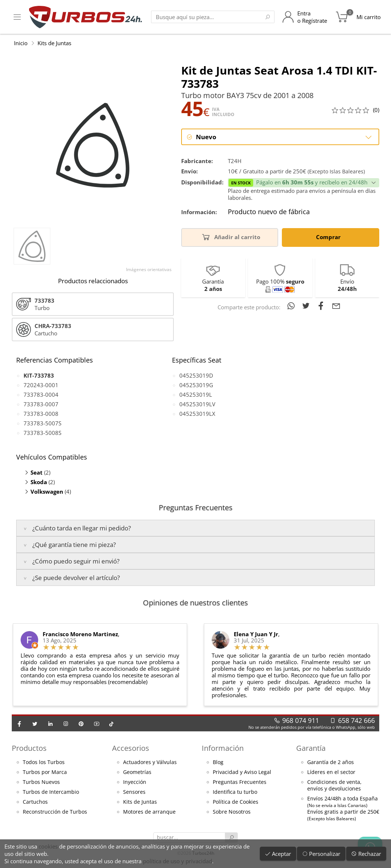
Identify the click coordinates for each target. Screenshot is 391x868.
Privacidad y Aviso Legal (242, 772)
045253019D (196, 375)
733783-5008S (42, 433)
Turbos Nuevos (41, 782)
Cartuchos (35, 802)
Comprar (330, 237)
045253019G (196, 385)
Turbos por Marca (45, 772)
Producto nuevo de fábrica (269, 212)
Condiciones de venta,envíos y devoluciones (334, 785)
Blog (218, 762)
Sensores (134, 792)
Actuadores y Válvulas (150, 762)
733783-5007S (42, 423)
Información (223, 748)
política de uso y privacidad (177, 861)
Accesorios (131, 748)
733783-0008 (41, 414)
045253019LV (197, 404)
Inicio (21, 43)
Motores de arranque (149, 812)
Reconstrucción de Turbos (55, 812)
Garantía (311, 748)
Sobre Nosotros (232, 812)
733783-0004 (41, 395)
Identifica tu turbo (235, 792)
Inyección (135, 782)
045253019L (196, 395)
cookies (48, 846)
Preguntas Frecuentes (240, 782)
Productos (29, 748)
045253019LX (197, 414)
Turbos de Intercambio (51, 792)
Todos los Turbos (44, 762)
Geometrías (137, 772)
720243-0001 (41, 385)
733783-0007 (41, 404)
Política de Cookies (236, 802)
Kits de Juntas (54, 43)
